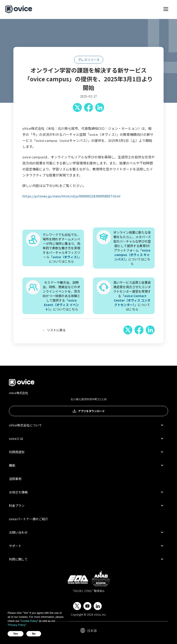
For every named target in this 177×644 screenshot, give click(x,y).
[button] (166, 11)
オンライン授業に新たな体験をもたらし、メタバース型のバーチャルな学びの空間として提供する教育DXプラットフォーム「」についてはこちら (132, 248)
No (34, 634)
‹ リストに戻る (54, 330)
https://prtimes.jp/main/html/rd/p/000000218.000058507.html (71, 196)
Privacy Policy (17, 625)
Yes (16, 634)
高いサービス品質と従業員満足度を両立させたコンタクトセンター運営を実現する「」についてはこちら (132, 296)
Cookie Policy (29, 621)
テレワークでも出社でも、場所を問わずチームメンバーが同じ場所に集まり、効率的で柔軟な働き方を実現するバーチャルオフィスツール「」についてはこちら (61, 248)
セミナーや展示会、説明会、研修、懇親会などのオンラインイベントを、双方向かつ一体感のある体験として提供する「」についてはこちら (61, 296)
